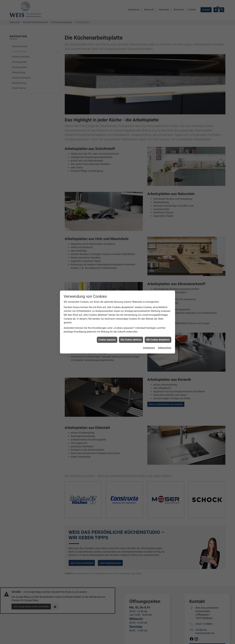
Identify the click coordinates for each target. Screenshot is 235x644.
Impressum (149, 348)
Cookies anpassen (107, 339)
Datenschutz (165, 348)
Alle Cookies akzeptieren (158, 339)
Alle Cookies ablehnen (131, 339)
